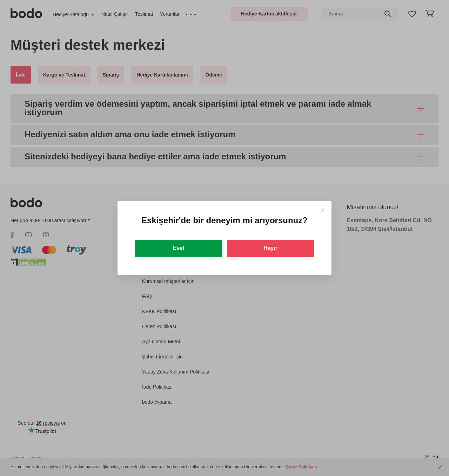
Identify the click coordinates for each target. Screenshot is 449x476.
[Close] (323, 210)
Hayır (270, 248)
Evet (179, 248)
